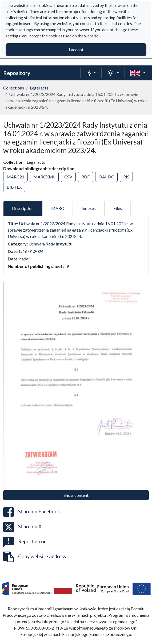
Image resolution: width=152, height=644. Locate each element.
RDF (85, 177)
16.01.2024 (33, 251)
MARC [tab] (58, 208)
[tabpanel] (76, 245)
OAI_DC (106, 177)
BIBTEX (14, 187)
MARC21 (15, 177)
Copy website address (35, 557)
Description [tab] (23, 208)
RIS (126, 177)
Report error (25, 542)
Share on (32, 512)
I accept (76, 50)
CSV (68, 177)
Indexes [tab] (89, 208)
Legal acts (39, 88)
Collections (14, 88)
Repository (17, 73)
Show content (76, 495)
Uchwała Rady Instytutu (50, 244)
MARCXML (44, 177)
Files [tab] (118, 208)
